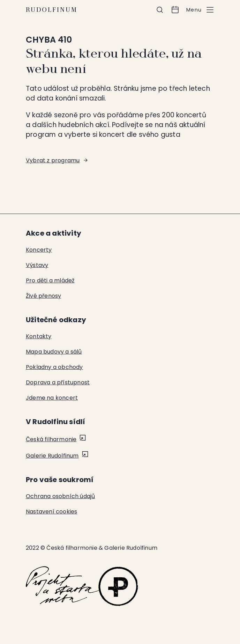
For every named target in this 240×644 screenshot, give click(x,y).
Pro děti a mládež (50, 280)
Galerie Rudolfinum (52, 456)
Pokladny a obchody (54, 367)
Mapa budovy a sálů (54, 352)
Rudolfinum (52, 10)
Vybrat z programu (53, 160)
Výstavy (37, 265)
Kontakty (39, 336)
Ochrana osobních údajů (60, 496)
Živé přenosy (43, 296)
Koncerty (39, 250)
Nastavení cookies (51, 512)
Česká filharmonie (51, 439)
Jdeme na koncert (52, 398)
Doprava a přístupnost (58, 382)
